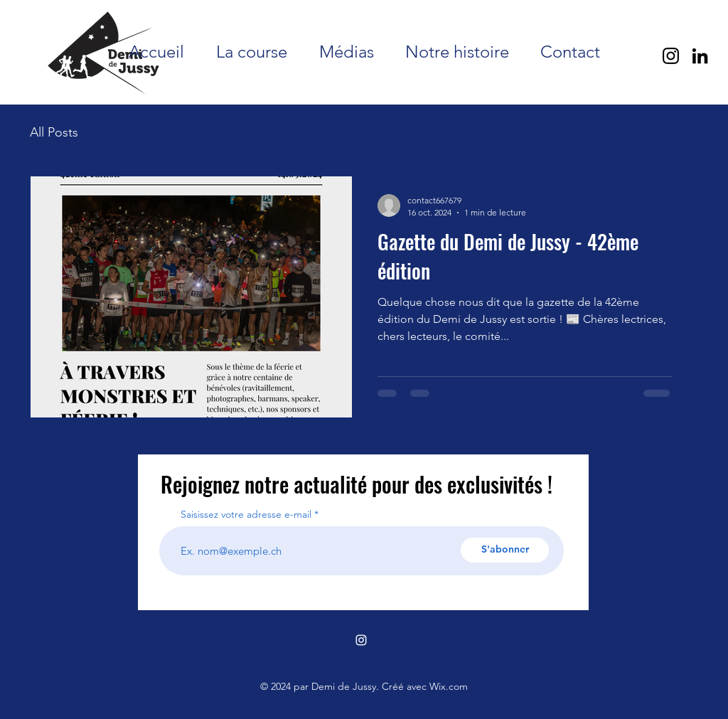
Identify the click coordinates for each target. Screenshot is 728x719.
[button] (251, 52)
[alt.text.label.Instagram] (361, 640)
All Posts (54, 132)
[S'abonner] (505, 550)
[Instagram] (671, 56)
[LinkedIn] (700, 56)
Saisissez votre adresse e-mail (246, 514)
